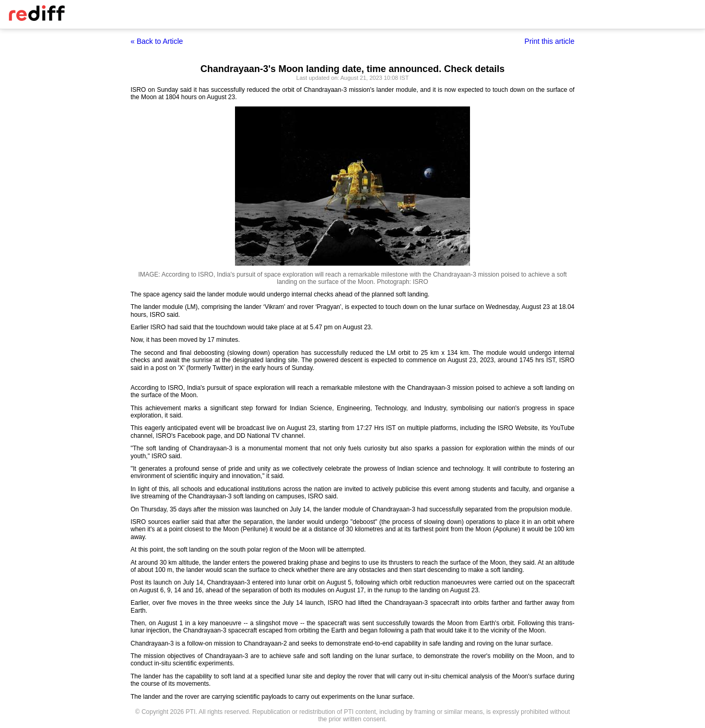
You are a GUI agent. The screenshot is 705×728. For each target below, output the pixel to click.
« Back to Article (157, 41)
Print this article (549, 41)
